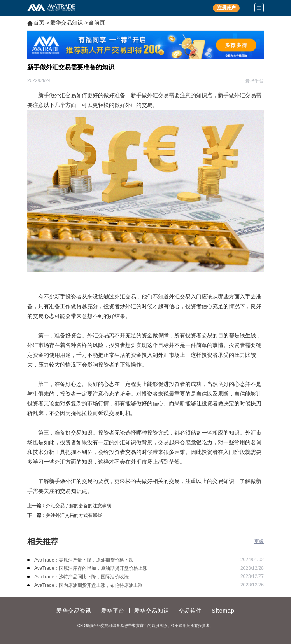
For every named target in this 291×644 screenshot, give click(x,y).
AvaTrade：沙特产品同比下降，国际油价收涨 (82, 577)
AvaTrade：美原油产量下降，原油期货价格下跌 (84, 560)
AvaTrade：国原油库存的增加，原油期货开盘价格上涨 (91, 568)
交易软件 (190, 611)
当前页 (97, 23)
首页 (39, 23)
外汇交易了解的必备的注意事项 (79, 506)
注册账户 (226, 8)
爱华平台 (113, 611)
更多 (259, 541)
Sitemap (223, 611)
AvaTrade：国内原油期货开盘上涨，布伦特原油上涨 (89, 585)
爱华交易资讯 (74, 611)
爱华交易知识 (67, 23)
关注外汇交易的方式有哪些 (74, 515)
